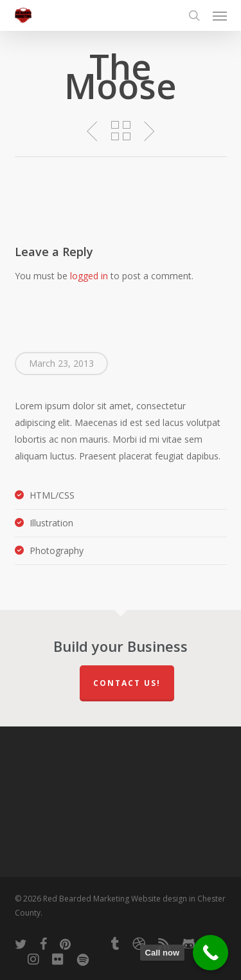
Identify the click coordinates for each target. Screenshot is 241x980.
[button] (220, 15)
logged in (89, 276)
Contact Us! (127, 683)
